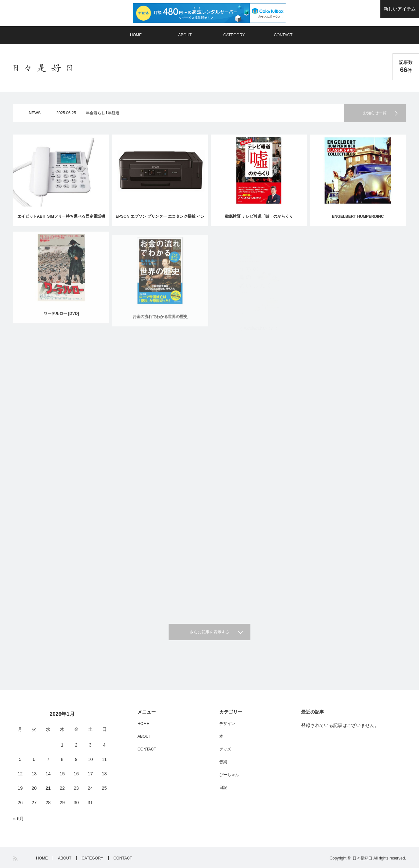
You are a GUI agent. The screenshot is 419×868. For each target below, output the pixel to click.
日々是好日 (362, 858)
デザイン (227, 724)
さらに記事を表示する (209, 632)
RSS (16, 859)
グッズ (225, 749)
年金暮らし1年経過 (103, 113)
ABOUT (185, 35)
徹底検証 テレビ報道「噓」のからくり (259, 217)
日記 (223, 787)
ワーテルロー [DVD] (61, 320)
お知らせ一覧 (375, 113)
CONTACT (283, 35)
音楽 (223, 762)
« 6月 (18, 819)
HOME (136, 35)
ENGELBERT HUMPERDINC (358, 219)
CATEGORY (234, 35)
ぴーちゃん (229, 775)
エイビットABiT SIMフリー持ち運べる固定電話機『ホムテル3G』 (61, 220)
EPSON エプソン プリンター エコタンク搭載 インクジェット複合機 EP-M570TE (160, 220)
